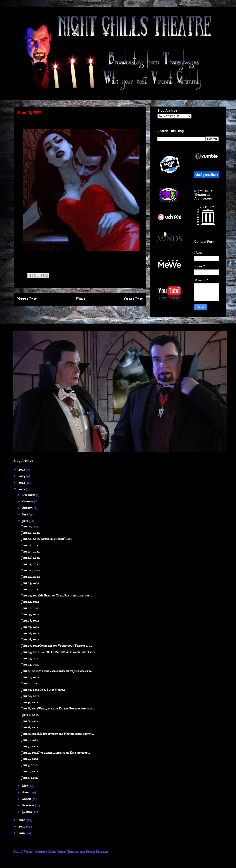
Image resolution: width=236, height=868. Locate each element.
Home (80, 299)
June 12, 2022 (30, 677)
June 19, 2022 (30, 614)
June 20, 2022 (31, 608)
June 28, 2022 (31, 545)
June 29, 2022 (31, 533)
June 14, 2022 (30, 658)
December (29, 495)
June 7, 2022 (30, 721)
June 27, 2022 (31, 552)
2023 (22, 483)
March (27, 799)
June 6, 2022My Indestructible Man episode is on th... (58, 734)
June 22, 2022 (31, 589)
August (27, 508)
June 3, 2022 (29, 765)
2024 (22, 476)
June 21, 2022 (30, 602)
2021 (22, 820)
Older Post (133, 299)
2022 (22, 489)
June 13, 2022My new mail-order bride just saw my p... (57, 671)
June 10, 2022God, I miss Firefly (43, 690)
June (25, 521)
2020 (22, 827)
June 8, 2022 (30, 715)
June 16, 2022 (30, 633)
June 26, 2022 (31, 558)
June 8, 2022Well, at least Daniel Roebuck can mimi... (58, 709)
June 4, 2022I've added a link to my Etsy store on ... (56, 753)
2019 (22, 833)
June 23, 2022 (30, 583)
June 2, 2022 (30, 771)
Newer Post (27, 299)
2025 (22, 470)
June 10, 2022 (30, 696)
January (27, 812)
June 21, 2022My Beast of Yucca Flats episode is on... (57, 596)
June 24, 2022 (31, 570)
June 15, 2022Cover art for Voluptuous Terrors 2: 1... (57, 646)
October (28, 501)
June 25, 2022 (31, 564)
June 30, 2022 (30, 527)
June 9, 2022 (30, 702)
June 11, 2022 (30, 683)
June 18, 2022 (30, 621)
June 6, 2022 (30, 727)
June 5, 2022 (30, 740)
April (26, 792)
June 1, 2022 (29, 778)
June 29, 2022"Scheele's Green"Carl (47, 539)
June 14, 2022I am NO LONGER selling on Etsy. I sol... (59, 652)
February (28, 805)
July (25, 515)
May (25, 786)
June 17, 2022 (30, 627)
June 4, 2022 (30, 759)
